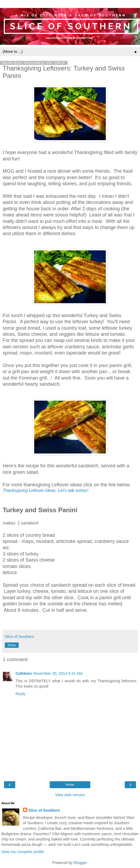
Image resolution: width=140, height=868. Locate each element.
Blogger (80, 863)
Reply (20, 694)
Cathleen (24, 673)
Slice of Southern (44, 810)
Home (70, 785)
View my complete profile (23, 852)
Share (12, 645)
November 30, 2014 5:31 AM (58, 673)
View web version (70, 795)
